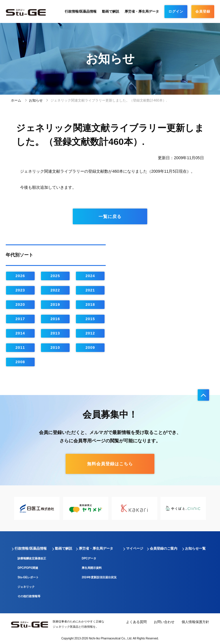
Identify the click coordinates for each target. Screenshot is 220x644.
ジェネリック (26, 587)
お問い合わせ (164, 622)
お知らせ (36, 100)
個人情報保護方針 (195, 622)
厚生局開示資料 (92, 568)
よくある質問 (136, 622)
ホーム (16, 100)
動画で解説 (111, 11)
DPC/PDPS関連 (28, 568)
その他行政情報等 (29, 596)
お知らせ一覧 (195, 548)
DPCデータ (89, 558)
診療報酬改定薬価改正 (32, 558)
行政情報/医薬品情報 (81, 11)
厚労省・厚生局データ (142, 11)
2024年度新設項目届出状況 (99, 577)
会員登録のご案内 (164, 548)
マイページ (135, 548)
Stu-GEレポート (28, 577)
